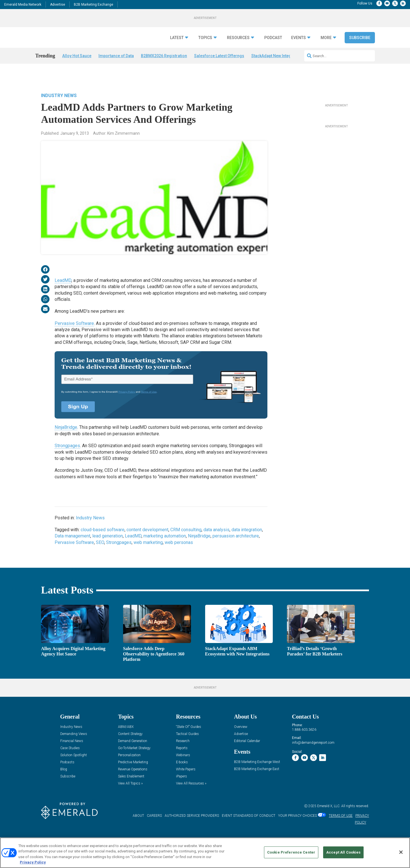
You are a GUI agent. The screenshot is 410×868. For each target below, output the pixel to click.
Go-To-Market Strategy (134, 764)
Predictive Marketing (133, 778)
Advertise (58, 5)
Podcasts (67, 778)
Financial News (72, 757)
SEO (100, 544)
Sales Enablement (131, 792)
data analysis (216, 531)
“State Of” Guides (189, 742)
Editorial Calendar (247, 757)
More (326, 52)
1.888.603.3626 (304, 745)
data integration (247, 531)
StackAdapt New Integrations (278, 70)
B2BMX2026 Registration (164, 70)
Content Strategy (130, 750)
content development (147, 531)
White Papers (186, 785)
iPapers (182, 792)
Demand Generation (133, 757)
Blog (64, 785)
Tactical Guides (187, 750)
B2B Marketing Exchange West (257, 778)
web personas (179, 544)
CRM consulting (186, 531)
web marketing (148, 544)
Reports (182, 764)
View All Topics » (130, 799)
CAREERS (154, 831)
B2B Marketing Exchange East (257, 785)
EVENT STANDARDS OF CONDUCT (249, 831)
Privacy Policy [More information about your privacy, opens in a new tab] (33, 862)
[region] (205, 853)
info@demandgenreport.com (313, 758)
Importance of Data (116, 70)
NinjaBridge (66, 429)
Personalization (129, 771)
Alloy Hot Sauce (77, 70)
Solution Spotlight (74, 771)
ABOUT (138, 831)
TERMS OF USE (341, 831)
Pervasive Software (74, 325)
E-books (182, 778)
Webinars (183, 771)
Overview (241, 742)
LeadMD (63, 282)
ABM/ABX (126, 742)
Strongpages (67, 447)
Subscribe (360, 52)
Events (299, 52)
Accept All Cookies (343, 852)
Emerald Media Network (23, 5)
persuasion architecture (236, 538)
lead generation (108, 538)
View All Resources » (191, 799)
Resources (238, 52)
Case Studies (70, 764)
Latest (177, 52)
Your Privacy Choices (298, 831)
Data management (72, 538)
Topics (205, 52)
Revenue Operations (133, 785)
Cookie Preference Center (291, 852)
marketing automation (165, 538)
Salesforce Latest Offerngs (219, 70)
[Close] (401, 852)
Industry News (59, 97)
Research (183, 757)
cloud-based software (103, 531)
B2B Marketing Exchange (94, 5)
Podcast (273, 52)
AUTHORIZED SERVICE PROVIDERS (192, 831)
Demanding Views (74, 750)
